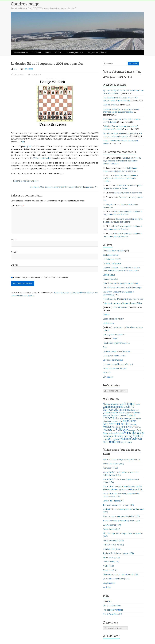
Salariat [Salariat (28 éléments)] (119, 433)
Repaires (126, 351)
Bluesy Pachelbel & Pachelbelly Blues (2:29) (121, 521)
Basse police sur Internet (113, 319)
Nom (14, 239)
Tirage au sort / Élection (97, 53)
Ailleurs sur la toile (20, 53)
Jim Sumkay (108, 377)
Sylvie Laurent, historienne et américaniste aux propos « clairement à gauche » (121, 178)
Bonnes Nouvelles (111, 279)
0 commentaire (34, 75)
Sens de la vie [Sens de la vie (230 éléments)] (134, 433)
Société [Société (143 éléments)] (138, 436)
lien (23, 142)
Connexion (107, 601)
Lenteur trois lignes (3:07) (114, 501)
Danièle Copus (109, 275)
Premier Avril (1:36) (111, 562)
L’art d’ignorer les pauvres (114, 334)
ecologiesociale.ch (111, 255)
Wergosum (110, 204)
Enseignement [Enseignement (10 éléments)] (129, 413)
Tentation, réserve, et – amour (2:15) (118, 505)
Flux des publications (112, 606)
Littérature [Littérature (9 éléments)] (115, 421)
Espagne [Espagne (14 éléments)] (137, 413)
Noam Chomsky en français (115, 368)
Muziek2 (58, 53)
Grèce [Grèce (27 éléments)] (122, 418)
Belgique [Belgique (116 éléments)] (129, 404)
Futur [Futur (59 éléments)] (116, 418)
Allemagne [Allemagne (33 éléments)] (108, 404)
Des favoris (37, 53)
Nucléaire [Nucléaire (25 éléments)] (116, 427)
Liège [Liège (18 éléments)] (121, 421)
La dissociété (109, 323)
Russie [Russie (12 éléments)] (139, 430)
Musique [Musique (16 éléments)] (133, 424)
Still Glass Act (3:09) (111, 558)
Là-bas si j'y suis (110, 351)
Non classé (28, 69)
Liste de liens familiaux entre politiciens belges (122, 288)
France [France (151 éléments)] (108, 418)
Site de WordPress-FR (112, 614)
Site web (15, 265)
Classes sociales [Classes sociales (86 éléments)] (113, 407)
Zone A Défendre (120, 307)
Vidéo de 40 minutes (42, 158)
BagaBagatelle (109, 583)
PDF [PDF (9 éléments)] (114, 430)
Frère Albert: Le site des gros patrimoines (120, 283)
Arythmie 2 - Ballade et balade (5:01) (118, 553)
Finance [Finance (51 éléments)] (131, 415)
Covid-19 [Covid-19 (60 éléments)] (129, 407)
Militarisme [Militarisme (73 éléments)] (130, 421)
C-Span (27, 146)
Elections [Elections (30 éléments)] (120, 412)
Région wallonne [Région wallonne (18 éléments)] (109, 433)
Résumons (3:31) (110, 570)
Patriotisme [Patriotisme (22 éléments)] (136, 427)
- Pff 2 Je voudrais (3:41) (113, 541)
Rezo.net (107, 373)
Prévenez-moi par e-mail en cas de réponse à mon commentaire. (40, 278)
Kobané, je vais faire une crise (25, 181)
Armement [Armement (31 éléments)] (118, 404)
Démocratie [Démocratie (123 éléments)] (111, 410)
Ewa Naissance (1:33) (112, 525)
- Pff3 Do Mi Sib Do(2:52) (113, 545)
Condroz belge (25, 4)
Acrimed (107, 315)
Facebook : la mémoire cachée (116, 343)
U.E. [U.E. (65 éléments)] (110, 439)
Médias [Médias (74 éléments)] (107, 427)
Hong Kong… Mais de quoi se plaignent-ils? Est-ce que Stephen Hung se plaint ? (64, 187)
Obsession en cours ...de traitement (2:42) (121, 574)
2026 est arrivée (110, 105)
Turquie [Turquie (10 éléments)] (105, 439)
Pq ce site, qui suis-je (75, 53)
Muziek (48, 53)
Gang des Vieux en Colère (114, 251)
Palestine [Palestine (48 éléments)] (126, 427)
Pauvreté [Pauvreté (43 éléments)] (108, 430)
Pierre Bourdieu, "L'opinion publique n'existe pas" (123, 299)
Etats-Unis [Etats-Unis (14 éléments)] (107, 416)
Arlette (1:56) (108, 566)
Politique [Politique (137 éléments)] (122, 429)
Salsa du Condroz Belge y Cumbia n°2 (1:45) (122, 459)
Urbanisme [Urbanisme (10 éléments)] (116, 439)
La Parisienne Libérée (112, 259)
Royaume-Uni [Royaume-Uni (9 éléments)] (132, 430)
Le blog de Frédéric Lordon (114, 356)
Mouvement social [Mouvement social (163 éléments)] (116, 424)
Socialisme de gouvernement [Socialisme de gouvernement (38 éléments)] (118, 436)
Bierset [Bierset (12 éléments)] (138, 404)
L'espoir (115, 339)
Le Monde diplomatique (113, 360)
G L (15, 69)
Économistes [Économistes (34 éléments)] (125, 442)
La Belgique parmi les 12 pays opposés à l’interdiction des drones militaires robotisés (122, 161)
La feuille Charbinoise (112, 263)
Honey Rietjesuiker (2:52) (113, 464)
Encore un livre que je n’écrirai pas (128, 193)
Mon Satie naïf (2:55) (112, 549)
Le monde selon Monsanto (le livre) (118, 364)
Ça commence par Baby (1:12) (116, 579)
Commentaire (17, 206)
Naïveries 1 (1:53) (110, 468)
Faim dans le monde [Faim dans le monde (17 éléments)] (118, 416)
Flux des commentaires (113, 610)
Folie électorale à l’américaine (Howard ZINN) (122, 303)
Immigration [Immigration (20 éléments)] (130, 419)
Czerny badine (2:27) (112, 529)
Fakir (105, 347)
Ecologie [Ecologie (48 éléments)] (123, 410)
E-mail (14, 252)
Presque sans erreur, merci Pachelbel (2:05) (121, 516)
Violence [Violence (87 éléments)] (126, 439)
